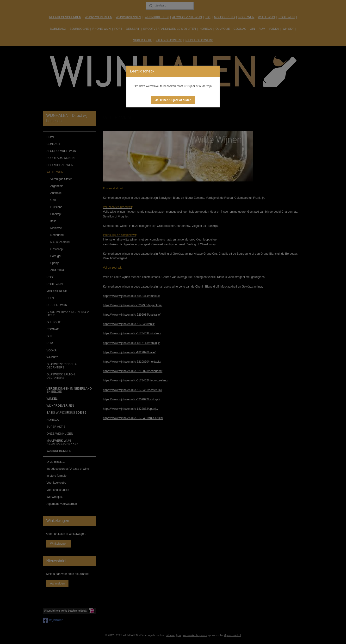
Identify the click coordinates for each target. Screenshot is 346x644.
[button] (173, 100)
